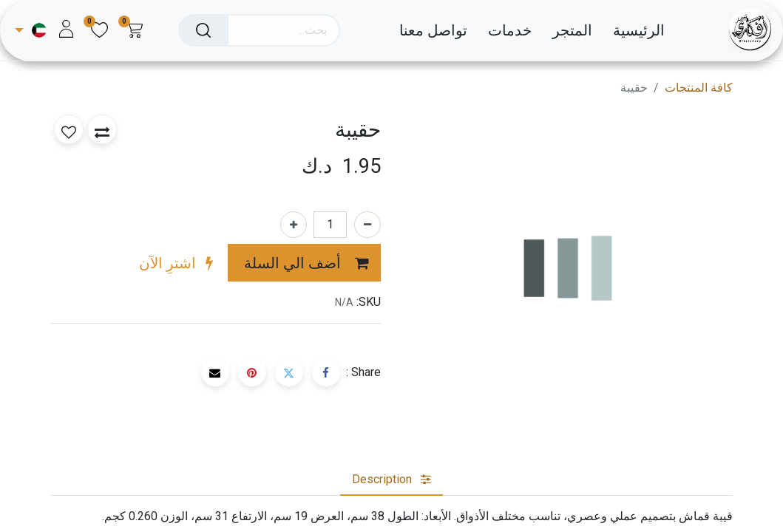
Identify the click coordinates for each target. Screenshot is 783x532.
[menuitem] (629, 30)
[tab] (391, 480)
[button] (304, 263)
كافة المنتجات (699, 88)
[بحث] (203, 30)
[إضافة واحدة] (294, 225)
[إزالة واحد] (367, 225)
